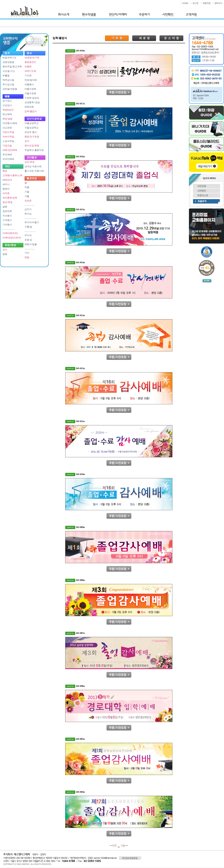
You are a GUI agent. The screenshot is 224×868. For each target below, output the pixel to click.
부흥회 (28, 67)
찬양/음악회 (31, 80)
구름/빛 (28, 227)
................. (30, 205)
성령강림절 (8, 62)
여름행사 (29, 84)
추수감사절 (8, 84)
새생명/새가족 (32, 58)
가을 (27, 192)
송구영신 (7, 101)
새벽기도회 (30, 71)
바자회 (6, 193)
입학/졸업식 (31, 111)
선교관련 (7, 128)
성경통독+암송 (32, 102)
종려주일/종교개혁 (12, 67)
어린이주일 (8, 132)
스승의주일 (8, 141)
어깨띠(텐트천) (10, 233)
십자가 (28, 209)
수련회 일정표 (32, 98)
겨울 (27, 196)
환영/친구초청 (32, 137)
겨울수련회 (30, 93)
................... (30, 231)
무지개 (28, 235)
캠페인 (6, 189)
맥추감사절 (8, 80)
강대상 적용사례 (33, 166)
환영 (5, 171)
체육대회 (29, 107)
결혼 (5, 207)
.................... (8, 229)
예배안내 (7, 180)
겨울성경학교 (32, 128)
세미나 (6, 184)
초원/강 (28, 240)
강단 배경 (30, 162)
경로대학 (7, 211)
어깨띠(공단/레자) (12, 238)
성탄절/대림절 (10, 89)
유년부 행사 (31, 132)
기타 (27, 253)
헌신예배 (7, 114)
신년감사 (7, 105)
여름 (27, 187)
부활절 (6, 76)
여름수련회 (30, 89)
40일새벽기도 (10, 58)
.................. (30, 249)
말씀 (5, 254)
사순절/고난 (9, 71)
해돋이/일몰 (31, 244)
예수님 (28, 214)
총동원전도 (30, 62)
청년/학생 (7, 202)
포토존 (28, 201)
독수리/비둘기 (32, 222)
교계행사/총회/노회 (13, 175)
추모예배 (7, 155)
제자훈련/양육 (10, 198)
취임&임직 (8, 110)
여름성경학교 (32, 123)
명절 (27, 257)
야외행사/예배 (10, 123)
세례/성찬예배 (10, 150)
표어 (5, 250)
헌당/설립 (7, 119)
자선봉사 (7, 216)
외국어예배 (8, 159)
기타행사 (7, 225)
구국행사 (7, 220)
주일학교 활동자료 (34, 150)
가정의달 (7, 146)
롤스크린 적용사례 (34, 171)
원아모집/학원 (32, 146)
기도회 (28, 76)
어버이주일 (8, 137)
